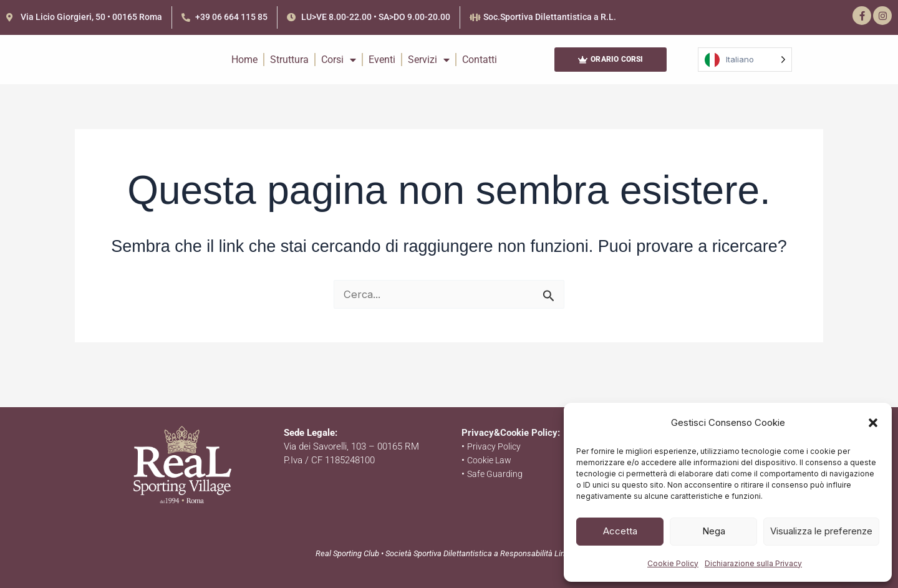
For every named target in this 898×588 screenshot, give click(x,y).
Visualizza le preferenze (821, 531)
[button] (873, 421)
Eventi (382, 69)
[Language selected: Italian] (745, 70)
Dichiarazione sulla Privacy (753, 563)
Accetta (620, 531)
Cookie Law (490, 460)
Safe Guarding (496, 474)
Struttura (289, 69)
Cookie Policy (673, 563)
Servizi (429, 69)
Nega (714, 531)
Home (244, 69)
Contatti (480, 69)
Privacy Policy (495, 446)
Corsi (339, 69)
